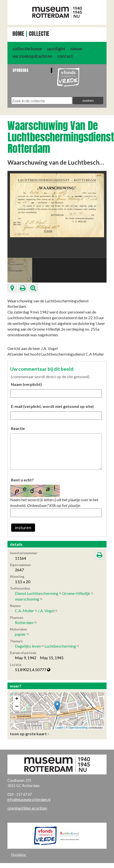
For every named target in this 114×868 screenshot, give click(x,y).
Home (18, 34)
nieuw (76, 49)
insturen (23, 528)
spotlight (56, 49)
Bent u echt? (22, 480)
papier (20, 634)
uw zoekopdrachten (32, 56)
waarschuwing (27, 599)
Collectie (39, 34)
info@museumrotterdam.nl (29, 800)
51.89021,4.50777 (33, 670)
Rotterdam (24, 622)
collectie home (27, 49)
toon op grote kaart (28, 734)
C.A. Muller (24, 611)
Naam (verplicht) (26, 384)
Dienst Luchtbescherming (37, 593)
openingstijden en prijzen (27, 808)
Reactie (18, 428)
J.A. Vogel (46, 611)
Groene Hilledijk (76, 593)
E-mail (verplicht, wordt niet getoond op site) (52, 406)
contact (65, 56)
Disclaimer (19, 855)
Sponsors (20, 70)
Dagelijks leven (28, 646)
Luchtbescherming (60, 646)
